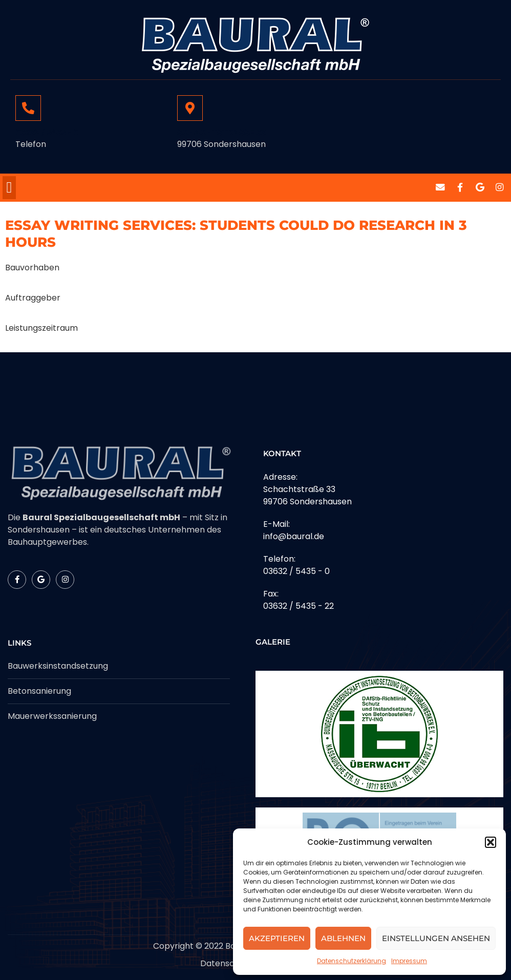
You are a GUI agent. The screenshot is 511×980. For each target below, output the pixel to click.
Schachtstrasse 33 (221, 132)
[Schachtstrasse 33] (190, 108)
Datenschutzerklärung (352, 961)
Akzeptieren (277, 938)
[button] (491, 842)
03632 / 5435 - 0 (47, 132)
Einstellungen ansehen (436, 938)
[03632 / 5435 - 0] (28, 108)
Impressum (409, 961)
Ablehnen (343, 938)
